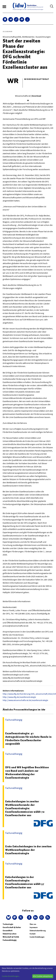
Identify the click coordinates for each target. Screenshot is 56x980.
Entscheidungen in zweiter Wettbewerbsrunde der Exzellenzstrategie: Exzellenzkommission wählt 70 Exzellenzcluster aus (25, 808)
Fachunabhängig (10, 940)
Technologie (8, 924)
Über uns (33, 924)
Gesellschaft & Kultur (12, 927)
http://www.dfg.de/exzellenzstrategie (19, 697)
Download (36, 96)
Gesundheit (8, 931)
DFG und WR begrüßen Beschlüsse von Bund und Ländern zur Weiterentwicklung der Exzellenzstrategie (27, 772)
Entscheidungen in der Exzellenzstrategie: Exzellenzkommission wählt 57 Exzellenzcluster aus (25, 882)
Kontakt (32, 934)
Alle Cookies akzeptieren (43, 976)
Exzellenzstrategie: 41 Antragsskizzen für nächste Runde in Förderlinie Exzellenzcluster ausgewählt (28, 739)
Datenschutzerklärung (38, 931)
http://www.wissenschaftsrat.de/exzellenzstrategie (25, 700)
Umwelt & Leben (10, 934)
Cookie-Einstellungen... (11, 976)
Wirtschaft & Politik (11, 937)
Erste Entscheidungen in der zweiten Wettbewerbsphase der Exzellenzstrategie (28, 850)
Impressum (34, 927)
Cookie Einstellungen (37, 937)
